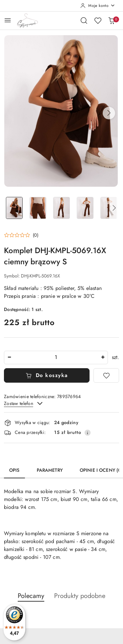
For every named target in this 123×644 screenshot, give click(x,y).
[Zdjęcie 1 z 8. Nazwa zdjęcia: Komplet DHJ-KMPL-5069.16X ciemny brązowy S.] (14, 208)
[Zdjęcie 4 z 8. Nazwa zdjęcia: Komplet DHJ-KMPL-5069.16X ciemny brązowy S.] (85, 208)
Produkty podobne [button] (80, 596)
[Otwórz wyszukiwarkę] (84, 20)
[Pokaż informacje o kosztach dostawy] (88, 433)
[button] (109, 113)
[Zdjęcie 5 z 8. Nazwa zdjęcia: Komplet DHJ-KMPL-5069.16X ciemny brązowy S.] (109, 208)
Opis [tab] (14, 470)
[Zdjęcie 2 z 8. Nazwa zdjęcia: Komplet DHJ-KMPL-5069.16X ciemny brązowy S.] (38, 208)
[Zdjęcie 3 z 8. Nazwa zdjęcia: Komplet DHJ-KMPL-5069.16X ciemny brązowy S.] (62, 208)
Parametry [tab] (50, 470)
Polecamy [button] (31, 596)
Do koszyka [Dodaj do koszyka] (47, 375)
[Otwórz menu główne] (8, 20)
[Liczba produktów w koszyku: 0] (112, 20)
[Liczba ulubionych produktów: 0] (98, 20)
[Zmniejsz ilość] (9, 358)
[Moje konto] (98, 6)
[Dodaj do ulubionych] (106, 375)
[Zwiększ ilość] (103, 358)
